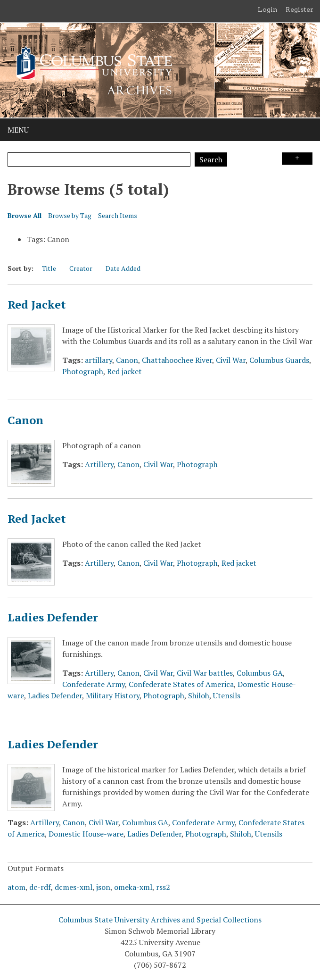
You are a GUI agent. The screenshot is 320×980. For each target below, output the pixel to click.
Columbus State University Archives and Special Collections (160, 920)
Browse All (25, 215)
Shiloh (199, 695)
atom (16, 887)
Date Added (123, 268)
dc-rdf (40, 887)
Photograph (83, 371)
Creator (81, 268)
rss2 (163, 887)
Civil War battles (205, 673)
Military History (113, 695)
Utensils (227, 695)
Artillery (99, 464)
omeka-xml (133, 887)
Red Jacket (37, 304)
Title (49, 268)
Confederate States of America (181, 684)
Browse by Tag (70, 215)
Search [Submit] (211, 159)
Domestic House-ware (86, 834)
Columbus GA (260, 673)
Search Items (118, 215)
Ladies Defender (53, 617)
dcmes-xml (74, 887)
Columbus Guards (279, 360)
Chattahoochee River (177, 360)
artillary (98, 360)
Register (299, 9)
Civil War (231, 360)
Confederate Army (94, 684)
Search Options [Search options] (297, 159)
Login (268, 9)
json (103, 887)
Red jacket (124, 371)
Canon (127, 360)
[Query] (99, 159)
